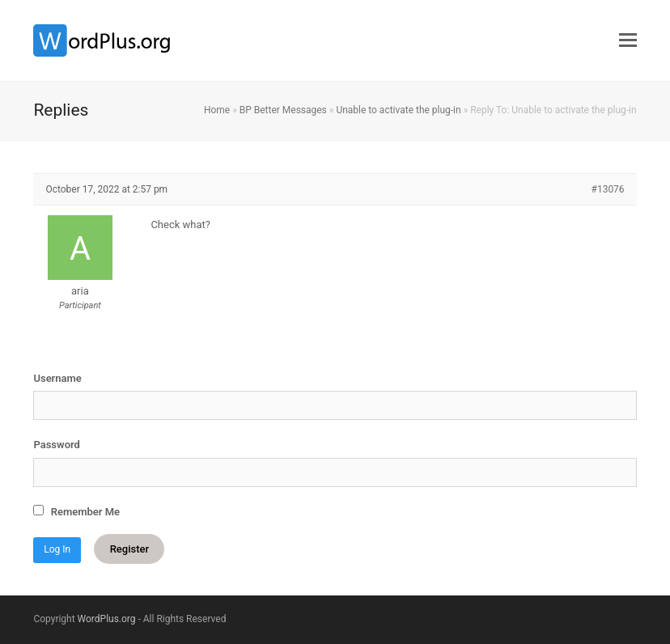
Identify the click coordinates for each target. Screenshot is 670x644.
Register (129, 549)
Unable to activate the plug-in (398, 110)
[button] (628, 40)
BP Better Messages (283, 110)
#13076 (608, 189)
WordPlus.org (107, 619)
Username (57, 378)
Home (217, 110)
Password (56, 445)
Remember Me (76, 511)
